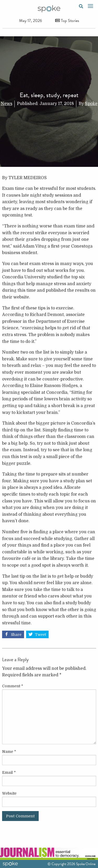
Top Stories (67, 21)
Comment (13, 686)
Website (9, 793)
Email (9, 772)
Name (9, 752)
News (7, 104)
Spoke (91, 104)
